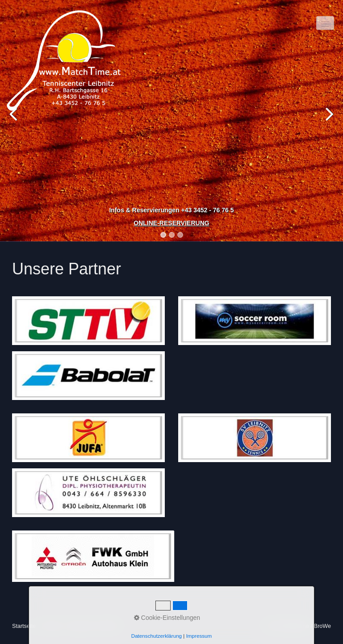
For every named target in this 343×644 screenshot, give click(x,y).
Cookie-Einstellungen (167, 618)
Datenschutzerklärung (157, 636)
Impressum (199, 636)
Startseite (24, 626)
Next (327, 122)
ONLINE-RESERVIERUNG (171, 223)
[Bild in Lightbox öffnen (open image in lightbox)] (88, 321)
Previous (16, 122)
